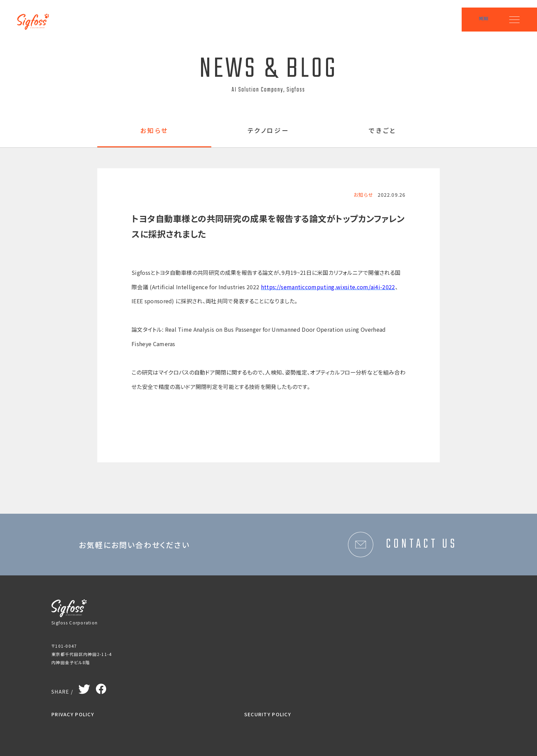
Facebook (101, 687)
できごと (383, 131)
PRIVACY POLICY (73, 714)
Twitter (84, 688)
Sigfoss (37, 17)
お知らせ (154, 131)
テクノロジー (269, 131)
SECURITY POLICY (268, 714)
